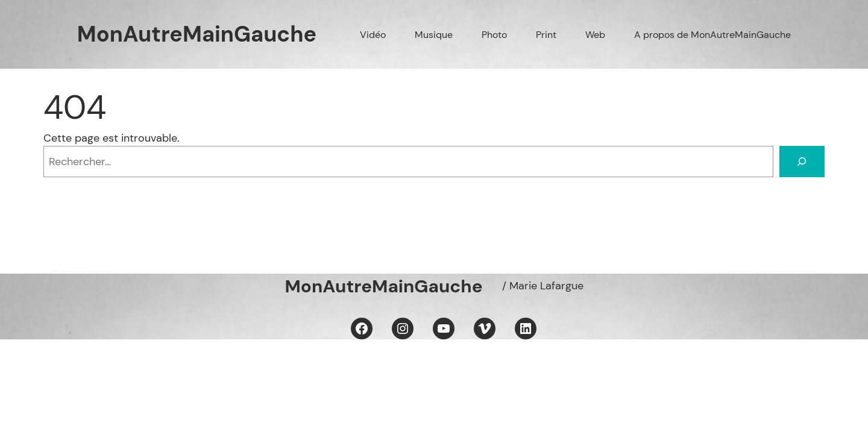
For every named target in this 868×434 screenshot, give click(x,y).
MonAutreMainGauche (197, 34)
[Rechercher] (802, 162)
